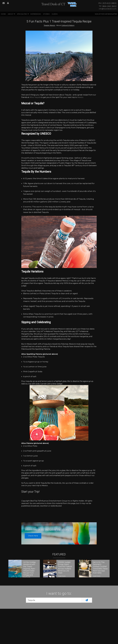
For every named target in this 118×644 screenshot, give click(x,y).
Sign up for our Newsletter (106, 14)
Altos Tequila (35, 97)
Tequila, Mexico (49, 25)
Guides (55, 14)
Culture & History (68, 25)
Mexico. (80, 97)
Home (3, 14)
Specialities (22, 14)
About (11, 14)
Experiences (36, 14)
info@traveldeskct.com (108, 9)
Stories (46, 14)
